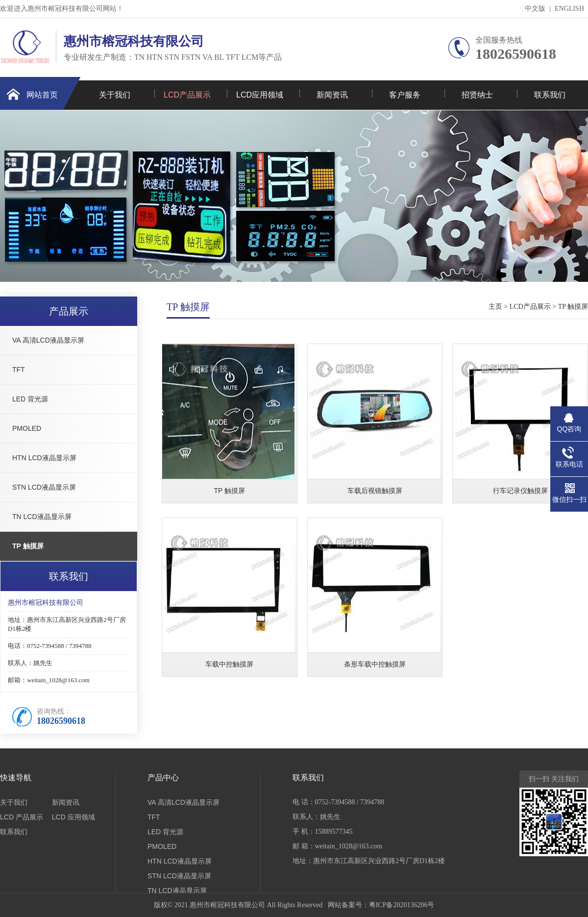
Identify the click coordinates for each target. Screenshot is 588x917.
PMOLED (27, 428)
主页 (495, 307)
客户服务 (405, 95)
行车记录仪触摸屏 (520, 491)
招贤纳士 (477, 95)
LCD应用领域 (260, 95)
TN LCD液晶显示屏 (42, 517)
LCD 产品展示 (22, 817)
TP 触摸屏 (28, 546)
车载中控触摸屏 (229, 664)
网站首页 (42, 95)
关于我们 (115, 95)
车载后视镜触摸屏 (375, 491)
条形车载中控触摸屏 (375, 664)
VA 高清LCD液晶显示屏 (48, 340)
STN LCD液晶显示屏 (44, 487)
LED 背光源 (30, 399)
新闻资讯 (332, 95)
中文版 (535, 9)
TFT (19, 370)
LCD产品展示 (187, 95)
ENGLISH (569, 9)
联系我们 (550, 95)
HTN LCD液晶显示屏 (44, 458)
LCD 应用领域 (73, 817)
